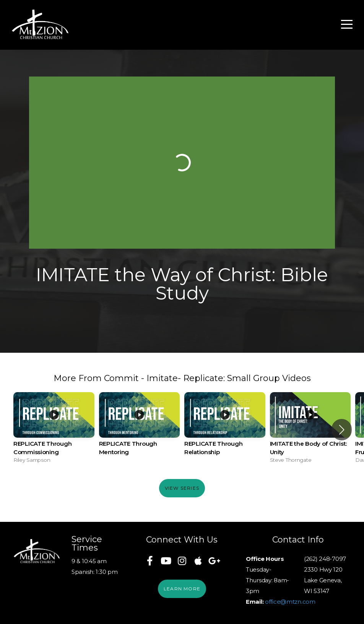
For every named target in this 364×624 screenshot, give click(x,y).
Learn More (182, 589)
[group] (54, 430)
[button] (342, 430)
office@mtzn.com (290, 602)
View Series (182, 488)
